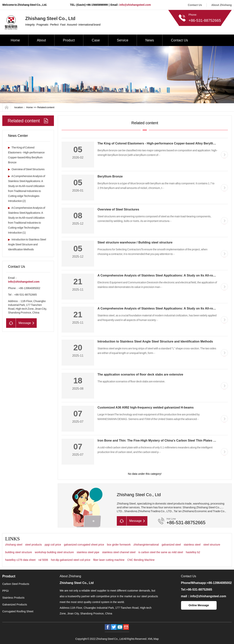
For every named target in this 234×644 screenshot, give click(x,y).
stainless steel (192, 545)
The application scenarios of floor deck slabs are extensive (140, 374)
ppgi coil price (53, 545)
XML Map (153, 639)
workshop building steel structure (54, 552)
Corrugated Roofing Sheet (18, 611)
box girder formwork (119, 545)
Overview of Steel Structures (26, 169)
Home (15, 40)
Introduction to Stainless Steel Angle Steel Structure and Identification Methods (27, 244)
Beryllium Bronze (110, 176)
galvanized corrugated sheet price (84, 545)
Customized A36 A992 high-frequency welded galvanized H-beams (146, 407)
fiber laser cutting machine (109, 560)
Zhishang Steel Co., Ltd (77, 583)
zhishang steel (14, 545)
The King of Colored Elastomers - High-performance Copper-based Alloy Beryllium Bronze (163, 143)
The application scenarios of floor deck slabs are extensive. (131, 381)
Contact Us (195, 5)
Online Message (199, 605)
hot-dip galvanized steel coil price (71, 560)
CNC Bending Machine (141, 560)
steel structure (212, 545)
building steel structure (19, 552)
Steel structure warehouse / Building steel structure (135, 242)
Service (123, 40)
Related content (46, 107)
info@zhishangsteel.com (135, 5)
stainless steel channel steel (119, 552)
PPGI (5, 591)
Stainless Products (13, 598)
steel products (34, 545)
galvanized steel (171, 545)
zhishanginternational (146, 545)
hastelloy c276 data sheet (20, 560)
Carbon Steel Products (16, 584)
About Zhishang (221, 5)
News (150, 40)
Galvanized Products (15, 605)
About (41, 40)
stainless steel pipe (88, 552)
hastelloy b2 (193, 552)
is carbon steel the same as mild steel (161, 552)
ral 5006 (43, 560)
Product (69, 40)
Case (96, 40)
